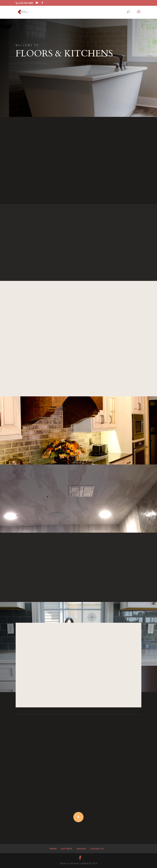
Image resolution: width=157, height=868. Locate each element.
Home (53, 848)
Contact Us (97, 848)
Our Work (67, 848)
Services (81, 848)
